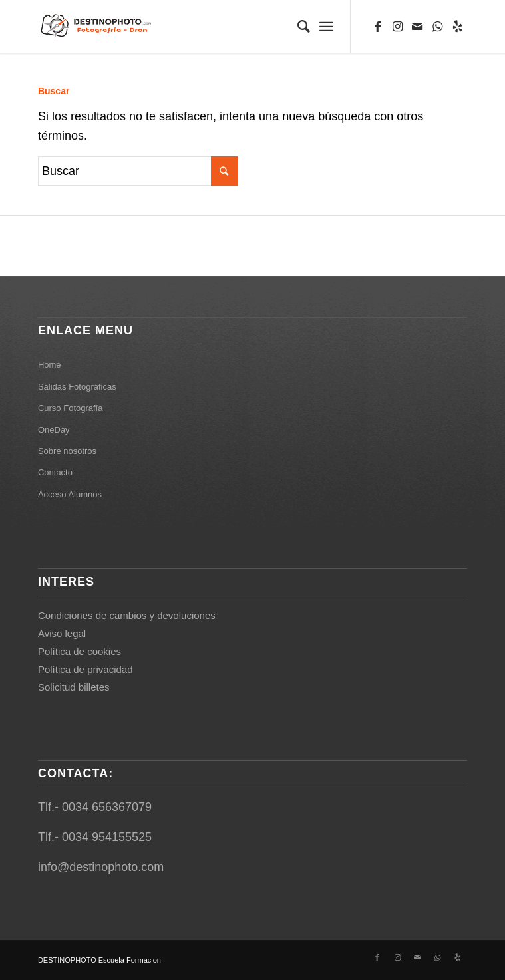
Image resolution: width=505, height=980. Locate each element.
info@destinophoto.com (101, 867)
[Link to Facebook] (377, 27)
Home (50, 365)
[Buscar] (297, 27)
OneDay (54, 430)
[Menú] (326, 27)
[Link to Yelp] (457, 27)
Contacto (55, 472)
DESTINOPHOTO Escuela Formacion (99, 960)
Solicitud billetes (74, 687)
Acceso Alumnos (70, 494)
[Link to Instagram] (397, 27)
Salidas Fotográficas (77, 387)
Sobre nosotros (67, 451)
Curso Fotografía (71, 408)
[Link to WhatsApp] (437, 27)
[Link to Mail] (417, 27)
